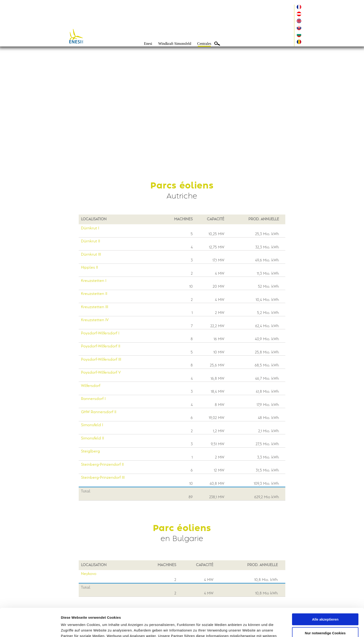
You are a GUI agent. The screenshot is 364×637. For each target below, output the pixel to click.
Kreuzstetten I (94, 281)
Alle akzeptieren (325, 593)
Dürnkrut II (91, 241)
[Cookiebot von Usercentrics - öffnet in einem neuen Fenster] (30, 628)
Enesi (148, 44)
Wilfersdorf (91, 386)
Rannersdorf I (93, 399)
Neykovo (89, 574)
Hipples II (89, 268)
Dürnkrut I (90, 228)
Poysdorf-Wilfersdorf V (101, 373)
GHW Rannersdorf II (99, 412)
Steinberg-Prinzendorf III (103, 478)
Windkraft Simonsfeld (175, 44)
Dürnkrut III (91, 255)
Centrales (204, 44)
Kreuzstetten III (95, 307)
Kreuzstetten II (94, 294)
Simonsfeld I (92, 425)
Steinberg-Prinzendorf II (102, 465)
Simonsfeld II (93, 438)
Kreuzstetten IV (95, 320)
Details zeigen (73, 628)
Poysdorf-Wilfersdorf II (101, 346)
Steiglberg (90, 451)
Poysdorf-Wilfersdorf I (100, 333)
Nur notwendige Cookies (325, 606)
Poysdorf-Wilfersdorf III (101, 360)
